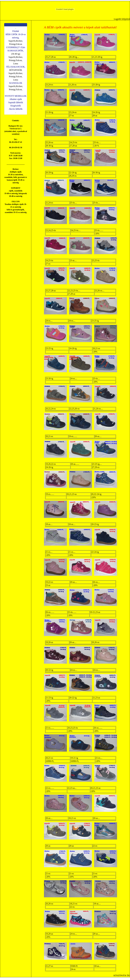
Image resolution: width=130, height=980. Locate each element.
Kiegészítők (16, 106)
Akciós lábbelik (16, 109)
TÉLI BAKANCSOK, (16, 67)
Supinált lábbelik (16, 102)
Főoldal (16, 31)
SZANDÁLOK (16, 83)
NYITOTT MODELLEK (16, 96)
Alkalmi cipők (16, 99)
